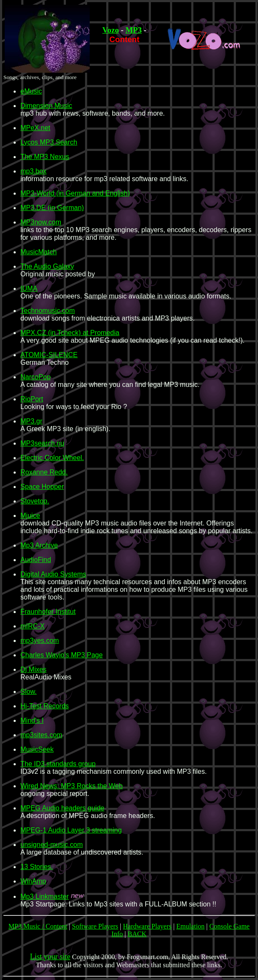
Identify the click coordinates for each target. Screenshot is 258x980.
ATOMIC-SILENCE (49, 355)
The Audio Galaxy (47, 266)
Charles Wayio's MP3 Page (62, 655)
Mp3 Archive (39, 545)
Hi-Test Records (45, 706)
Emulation (191, 926)
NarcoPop (35, 377)
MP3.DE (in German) (52, 208)
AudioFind (36, 560)
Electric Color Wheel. (52, 458)
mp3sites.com (41, 735)
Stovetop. (35, 501)
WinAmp (33, 881)
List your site (50, 957)
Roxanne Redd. (44, 472)
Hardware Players (147, 926)
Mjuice (30, 516)
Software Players (95, 926)
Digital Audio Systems (53, 574)
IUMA (29, 288)
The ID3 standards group (58, 764)
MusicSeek (37, 749)
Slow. (28, 692)
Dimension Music (46, 106)
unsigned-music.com (52, 845)
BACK (137, 934)
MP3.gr (31, 421)
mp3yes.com (40, 641)
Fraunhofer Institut (48, 612)
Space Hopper (42, 487)
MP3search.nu (42, 443)
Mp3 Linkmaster (45, 896)
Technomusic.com (48, 311)
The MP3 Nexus (45, 157)
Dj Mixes (33, 669)
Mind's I (32, 720)
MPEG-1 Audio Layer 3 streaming (71, 830)
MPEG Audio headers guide (62, 808)
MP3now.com (41, 222)
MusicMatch (38, 252)
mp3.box (33, 171)
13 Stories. (37, 867)
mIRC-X (33, 626)
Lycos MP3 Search (49, 142)
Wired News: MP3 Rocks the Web (72, 786)
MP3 (133, 30)
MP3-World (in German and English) (75, 193)
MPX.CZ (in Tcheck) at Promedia (70, 333)
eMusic (31, 91)
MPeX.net (35, 128)
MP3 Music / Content (38, 926)
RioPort (32, 399)
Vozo (111, 30)
